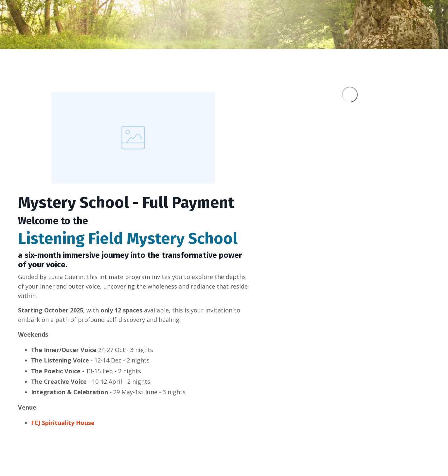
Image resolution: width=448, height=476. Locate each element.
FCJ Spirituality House (63, 423)
